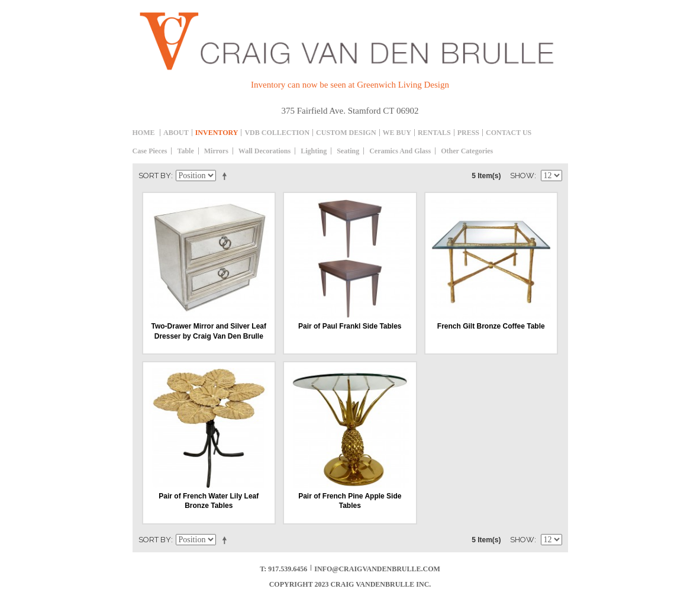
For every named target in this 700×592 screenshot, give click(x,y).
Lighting (314, 151)
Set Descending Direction (227, 176)
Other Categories (467, 151)
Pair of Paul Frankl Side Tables (350, 326)
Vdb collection (277, 133)
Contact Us (509, 133)
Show (522, 176)
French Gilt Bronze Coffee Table (491, 326)
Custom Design (346, 133)
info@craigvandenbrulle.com (377, 569)
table (185, 151)
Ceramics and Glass (400, 151)
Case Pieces (150, 151)
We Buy (397, 133)
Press (468, 133)
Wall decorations (264, 151)
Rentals (434, 133)
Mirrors (216, 151)
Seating (348, 151)
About (176, 133)
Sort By (155, 176)
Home (144, 133)
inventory (217, 133)
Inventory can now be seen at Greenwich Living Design (350, 85)
